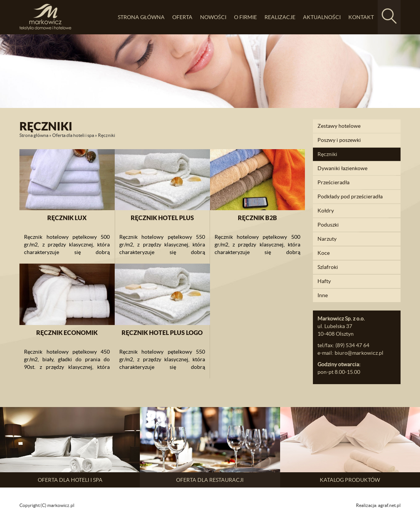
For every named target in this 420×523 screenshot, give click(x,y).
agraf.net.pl (389, 505)
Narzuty (327, 239)
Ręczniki (327, 154)
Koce (324, 253)
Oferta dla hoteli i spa (73, 135)
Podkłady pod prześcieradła (350, 196)
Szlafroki (328, 267)
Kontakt (361, 17)
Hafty (324, 281)
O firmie (245, 17)
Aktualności (322, 17)
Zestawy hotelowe (339, 126)
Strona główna (141, 17)
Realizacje (280, 17)
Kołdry (326, 211)
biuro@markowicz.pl (359, 353)
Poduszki (328, 225)
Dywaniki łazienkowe (342, 168)
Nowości (213, 17)
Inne (323, 295)
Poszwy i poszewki (339, 140)
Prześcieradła (333, 182)
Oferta (182, 17)
